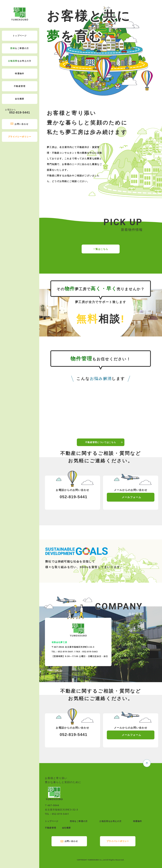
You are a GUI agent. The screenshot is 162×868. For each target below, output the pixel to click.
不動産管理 (20, 86)
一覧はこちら (101, 259)
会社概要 (20, 99)
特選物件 (20, 74)
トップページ (20, 36)
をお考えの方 (20, 61)
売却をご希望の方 (79, 821)
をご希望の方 (20, 48)
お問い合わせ (22, 124)
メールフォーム (131, 497)
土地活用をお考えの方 (110, 821)
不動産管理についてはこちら (101, 453)
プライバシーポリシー (20, 137)
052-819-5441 (18, 111)
